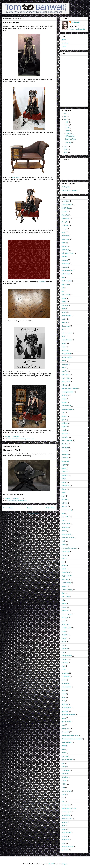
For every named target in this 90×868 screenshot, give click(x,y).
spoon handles (66, 722)
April (67, 128)
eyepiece (65, 434)
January (69, 143)
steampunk (30, 439)
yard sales (65, 850)
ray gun (64, 638)
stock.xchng (16, 178)
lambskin (65, 506)
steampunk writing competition (72, 739)
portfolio (64, 604)
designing (65, 395)
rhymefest (65, 663)
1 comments (15, 498)
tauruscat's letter (67, 760)
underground (66, 805)
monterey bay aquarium (69, 548)
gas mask (65, 458)
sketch (64, 697)
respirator (65, 649)
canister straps (66, 316)
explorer (64, 427)
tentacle (64, 767)
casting (64, 319)
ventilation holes (67, 819)
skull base (65, 704)
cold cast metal (67, 333)
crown (64, 368)
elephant (64, 416)
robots (64, 670)
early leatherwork (67, 409)
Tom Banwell (75, 22)
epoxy (64, 420)
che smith (65, 322)
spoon (64, 718)
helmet (64, 482)
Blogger (64, 864)
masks (64, 545)
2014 (66, 114)
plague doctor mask (21, 501)
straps (64, 753)
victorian (64, 822)
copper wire (65, 350)
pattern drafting (67, 590)
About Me (65, 43)
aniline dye (65, 250)
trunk (63, 787)
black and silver (67, 281)
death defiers (66, 378)
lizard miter (65, 527)
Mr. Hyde (65, 222)
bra (63, 291)
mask (63, 541)
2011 (66, 146)
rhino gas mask (67, 656)
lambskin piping (67, 510)
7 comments (15, 437)
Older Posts (51, 508)
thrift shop (65, 774)
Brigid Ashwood (67, 205)
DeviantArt (42, 282)
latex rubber (66, 517)
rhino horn (65, 659)
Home (30, 508)
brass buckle (66, 295)
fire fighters (65, 447)
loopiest (64, 531)
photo (63, 593)
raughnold (65, 635)
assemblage (66, 264)
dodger (64, 399)
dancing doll (66, 375)
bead (63, 277)
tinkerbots (65, 777)
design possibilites (68, 392)
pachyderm (65, 579)
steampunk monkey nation (70, 735)
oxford (64, 569)
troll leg (64, 784)
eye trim (64, 430)
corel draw (11, 439)
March (68, 131)
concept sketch (67, 340)
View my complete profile (77, 29)
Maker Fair (65, 215)
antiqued (64, 257)
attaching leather (67, 270)
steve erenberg (67, 742)
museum (64, 555)
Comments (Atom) (33, 513)
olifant (17, 439)
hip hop (64, 489)
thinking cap (66, 770)
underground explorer (69, 808)
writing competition (68, 847)
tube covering (66, 791)
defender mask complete (70, 388)
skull (63, 701)
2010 (66, 149)
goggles (64, 465)
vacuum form (66, 815)
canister (64, 312)
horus (63, 496)
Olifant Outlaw (11, 23)
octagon (64, 565)
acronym (64, 229)
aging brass (65, 239)
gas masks (65, 461)
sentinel (64, 694)
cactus (64, 309)
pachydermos (66, 583)
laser (63, 513)
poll (63, 600)
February (69, 134)
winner (64, 843)
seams (64, 690)
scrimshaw (65, 683)
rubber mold (66, 676)
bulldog (64, 302)
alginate (64, 243)
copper (64, 347)
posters (64, 607)
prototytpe (65, 617)
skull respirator (66, 708)
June (67, 125)
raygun (64, 642)
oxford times (66, 572)
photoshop (23, 439)
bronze (64, 298)
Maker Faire (66, 218)
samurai (64, 680)
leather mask (66, 524)
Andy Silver (65, 201)
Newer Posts (8, 508)
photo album (66, 597)
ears (63, 413)
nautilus (64, 558)
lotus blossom (66, 534)
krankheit (11, 501)
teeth (63, 763)
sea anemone (66, 687)
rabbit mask (65, 624)
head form (65, 475)
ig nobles (65, 499)
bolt (63, 288)
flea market (65, 454)
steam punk (65, 729)
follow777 (51, 864)
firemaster (65, 451)
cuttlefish (65, 371)
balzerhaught (66, 274)
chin (63, 329)
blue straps (65, 284)
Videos (64, 46)
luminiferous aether (68, 538)
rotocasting (65, 673)
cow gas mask (66, 354)
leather (64, 520)
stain (63, 725)
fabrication (65, 437)
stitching (64, 746)
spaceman (65, 711)
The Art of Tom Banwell (69, 190)
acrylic (64, 232)
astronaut (65, 267)
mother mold (66, 552)
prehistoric (65, 610)
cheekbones (66, 326)
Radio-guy (65, 225)
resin (63, 645)
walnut (64, 829)
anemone (65, 246)
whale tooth (65, 840)
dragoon (64, 402)
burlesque (65, 305)
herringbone (66, 486)
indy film (64, 503)
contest (64, 343)
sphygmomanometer (68, 715)
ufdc (63, 801)
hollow (64, 493)
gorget (64, 468)
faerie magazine (67, 440)
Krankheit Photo (12, 450)
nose (63, 562)
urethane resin (66, 812)
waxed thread (66, 833)
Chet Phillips (66, 208)
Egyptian (64, 211)
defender (65, 385)
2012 (66, 120)
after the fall (65, 236)
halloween (65, 472)
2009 (66, 152)
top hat (64, 781)
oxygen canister (67, 576)
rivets (63, 666)
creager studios (67, 357)
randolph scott (66, 628)
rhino (63, 652)
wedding (64, 836)
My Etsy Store (66, 187)
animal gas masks (68, 253)
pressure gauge (67, 614)
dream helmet (66, 406)
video (63, 826)
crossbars (65, 364)
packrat (64, 586)
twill (63, 798)
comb (63, 336)
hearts (64, 479)
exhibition (65, 423)
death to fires (66, 382)
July (67, 122)
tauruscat (65, 756)
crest (63, 361)
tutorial (64, 794)
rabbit (63, 621)
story (63, 749)
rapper (64, 631)
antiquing (65, 260)
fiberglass (65, 444)
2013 (66, 117)
